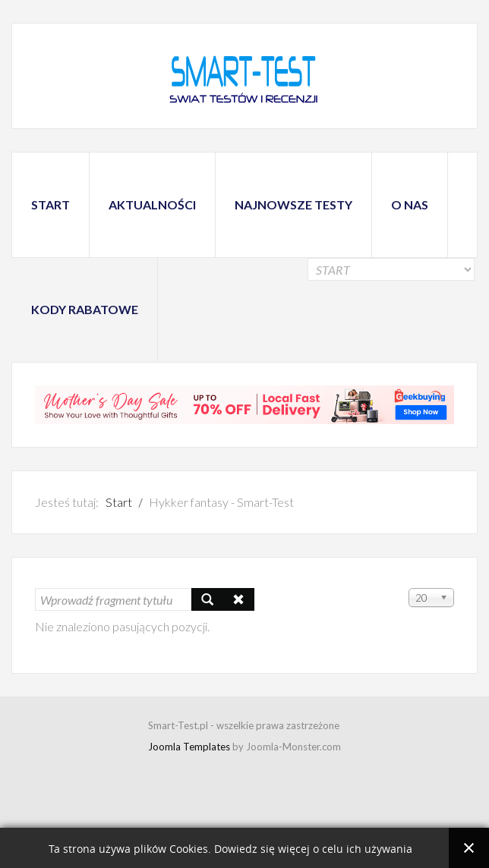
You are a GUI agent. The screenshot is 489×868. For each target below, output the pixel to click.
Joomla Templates (189, 747)
